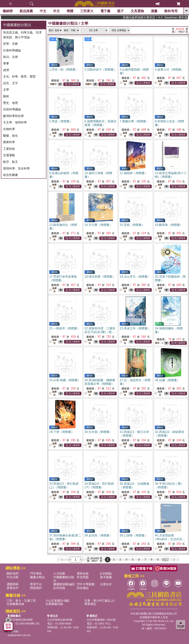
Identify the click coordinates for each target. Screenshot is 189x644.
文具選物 (137, 11)
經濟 (6, 70)
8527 (166, 560)
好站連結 (83, 588)
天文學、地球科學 (15, 122)
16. (169, 225)
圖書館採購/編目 (64, 584)
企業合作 (106, 584)
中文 (43, 11)
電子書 (105, 11)
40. (170, 539)
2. (100, 70)
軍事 (6, 63)
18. (100, 277)
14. (98, 225)
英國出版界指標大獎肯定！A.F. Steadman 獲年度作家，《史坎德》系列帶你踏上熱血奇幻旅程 (173, 17)
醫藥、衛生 (11, 136)
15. (132, 225)
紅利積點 (106, 574)
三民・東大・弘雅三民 (21, 601)
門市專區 (36, 574)
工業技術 (9, 149)
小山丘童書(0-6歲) (57, 601)
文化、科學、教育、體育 (19, 77)
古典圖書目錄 (54, 604)
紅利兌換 (59, 588)
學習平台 (36, 584)
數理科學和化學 (13, 116)
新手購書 (106, 577)
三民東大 (87, 11)
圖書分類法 (37, 577)
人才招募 (59, 574)
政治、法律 (11, 57)
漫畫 (154, 11)
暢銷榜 (8, 11)
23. (135, 328)
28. (167, 380)
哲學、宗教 (11, 44)
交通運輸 (9, 155)
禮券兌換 (83, 574)
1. (64, 70)
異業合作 (13, 588)
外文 (56, 11)
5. (61, 121)
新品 (26, 11)
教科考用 (171, 11)
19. (135, 277)
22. (100, 332)
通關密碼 (13, 584)
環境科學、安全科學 (16, 168)
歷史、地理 (11, 103)
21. (65, 328)
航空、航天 (11, 162)
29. (62, 432)
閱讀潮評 (36, 588)
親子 (121, 11)
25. (65, 380)
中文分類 (13, 577)
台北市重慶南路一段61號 (101, 620)
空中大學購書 (86, 584)
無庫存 (123, 83)
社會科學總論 (12, 50)
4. (169, 70)
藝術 (6, 96)
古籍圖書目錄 (15, 604)
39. (134, 535)
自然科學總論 (12, 109)
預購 (52, 39)
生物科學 (9, 129)
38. (98, 535)
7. (134, 121)
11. (134, 173)
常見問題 (83, 577)
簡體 (70, 11)
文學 (6, 90)
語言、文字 (11, 83)
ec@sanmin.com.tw (19, 635)
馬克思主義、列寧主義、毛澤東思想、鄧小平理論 (22, 35)
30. (98, 432)
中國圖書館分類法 (63, 23)
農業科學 (9, 142)
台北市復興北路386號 (20, 620)
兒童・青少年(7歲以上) (99, 601)
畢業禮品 (90, 604)
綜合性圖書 (11, 175)
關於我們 (13, 574)
